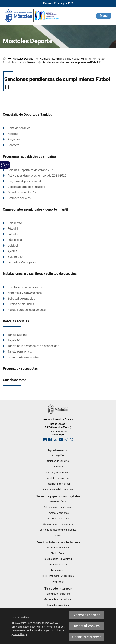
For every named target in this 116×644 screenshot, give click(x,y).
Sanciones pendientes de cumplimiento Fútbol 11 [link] (72, 62)
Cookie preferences (87, 637)
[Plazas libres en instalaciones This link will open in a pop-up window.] (24, 310)
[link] (32, 15)
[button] (104, 16)
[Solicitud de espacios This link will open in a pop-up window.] (19, 299)
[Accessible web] (4, 165)
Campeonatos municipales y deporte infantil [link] (66, 59)
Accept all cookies (87, 615)
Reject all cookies (87, 626)
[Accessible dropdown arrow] (8, 165)
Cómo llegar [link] (58, 435)
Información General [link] (24, 62)
